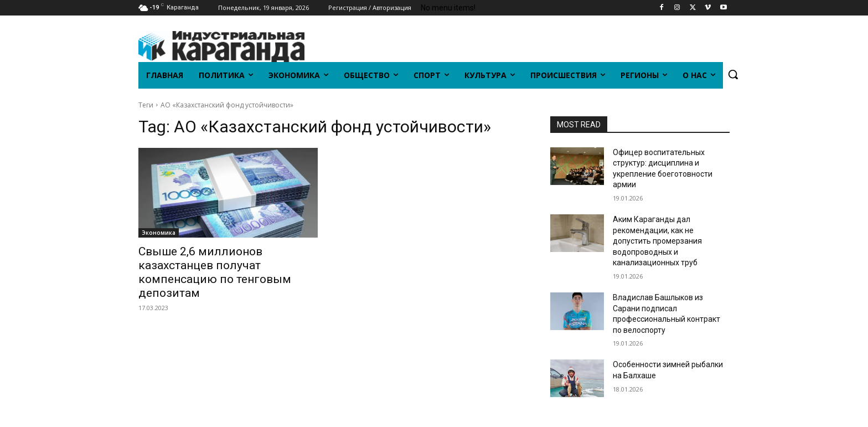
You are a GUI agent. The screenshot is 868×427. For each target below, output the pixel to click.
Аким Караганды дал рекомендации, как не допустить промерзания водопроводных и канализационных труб (657, 241)
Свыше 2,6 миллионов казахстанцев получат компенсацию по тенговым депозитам (215, 272)
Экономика (159, 233)
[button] (733, 74)
